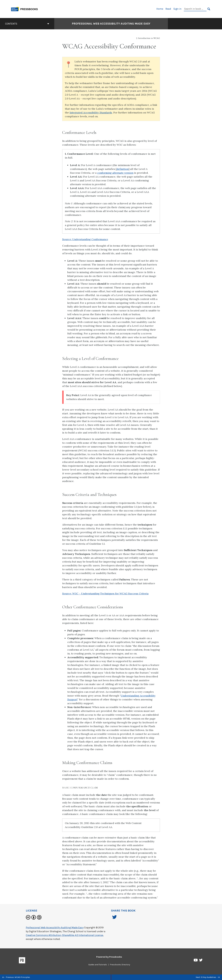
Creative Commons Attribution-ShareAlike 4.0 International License (64, 935)
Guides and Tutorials (98, 965)
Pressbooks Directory (120, 965)
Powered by (109, 957)
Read (168, 9)
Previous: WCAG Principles (16, 977)
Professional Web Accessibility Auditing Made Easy (55, 928)
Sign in (177, 9)
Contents (27, 24)
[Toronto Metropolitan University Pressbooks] (25, 9)
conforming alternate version (115, 173)
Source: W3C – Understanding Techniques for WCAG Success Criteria (105, 594)
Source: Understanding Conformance (85, 239)
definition (123, 169)
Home (160, 9)
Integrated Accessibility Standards (91, 113)
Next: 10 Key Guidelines (208, 977)
